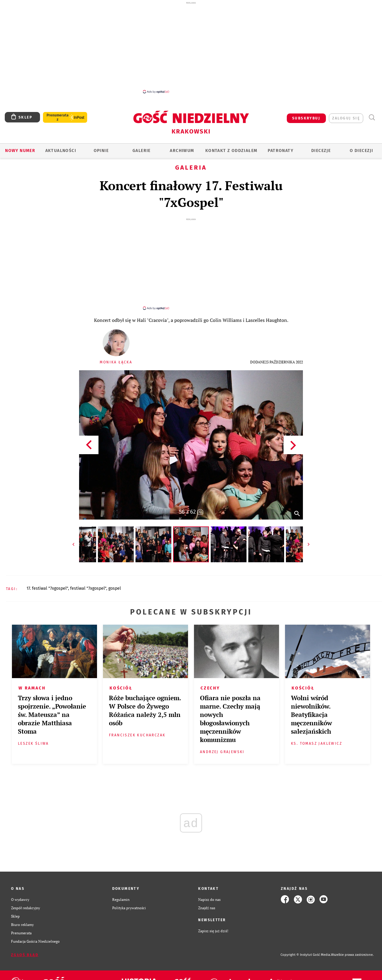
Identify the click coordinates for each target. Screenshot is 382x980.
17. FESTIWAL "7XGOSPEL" (47, 588)
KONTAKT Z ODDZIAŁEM (231, 151)
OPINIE (101, 151)
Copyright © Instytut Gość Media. (306, 955)
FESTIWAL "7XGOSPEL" (88, 588)
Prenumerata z (58, 117)
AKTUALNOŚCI (61, 151)
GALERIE (142, 151)
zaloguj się (346, 118)
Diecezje (321, 151)
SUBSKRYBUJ (306, 118)
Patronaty (281, 151)
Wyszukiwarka (372, 117)
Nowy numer (20, 151)
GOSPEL (115, 588)
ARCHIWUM (182, 151)
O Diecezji (361, 151)
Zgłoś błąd (25, 955)
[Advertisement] (191, 47)
